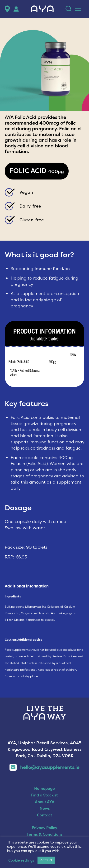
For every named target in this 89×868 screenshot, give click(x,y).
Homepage (44, 788)
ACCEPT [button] (46, 860)
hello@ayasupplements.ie (44, 767)
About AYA (45, 802)
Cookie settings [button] (21, 860)
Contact (45, 815)
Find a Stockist (44, 795)
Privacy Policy (44, 828)
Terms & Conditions (44, 834)
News (45, 808)
